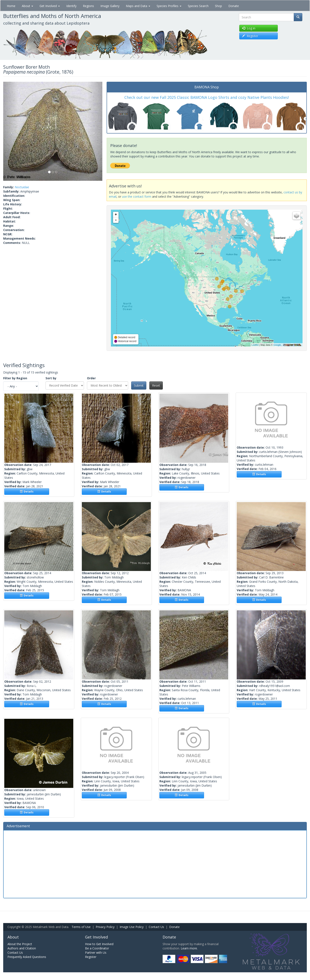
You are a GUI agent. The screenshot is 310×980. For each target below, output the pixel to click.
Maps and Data (138, 6)
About (27, 6)
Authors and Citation (22, 948)
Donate (234, 6)
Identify (71, 6)
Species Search (198, 6)
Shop (218, 6)
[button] (11, 131)
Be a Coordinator (97, 948)
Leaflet (255, 345)
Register (91, 957)
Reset (156, 385)
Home (11, 6)
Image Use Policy (132, 927)
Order (91, 378)
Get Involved (50, 6)
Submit (139, 385)
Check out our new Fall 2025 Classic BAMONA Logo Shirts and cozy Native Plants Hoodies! (207, 97)
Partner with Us (96, 953)
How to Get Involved (99, 944)
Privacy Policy (105, 927)
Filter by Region (15, 378)
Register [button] (250, 36)
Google (277, 345)
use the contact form (137, 196)
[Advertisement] (155, 864)
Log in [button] (249, 28)
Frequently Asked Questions (27, 957)
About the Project (20, 944)
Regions (88, 6)
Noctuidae (22, 187)
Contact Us (156, 927)
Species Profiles (169, 6)
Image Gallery (110, 6)
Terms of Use (81, 927)
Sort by (51, 378)
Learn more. (189, 948)
